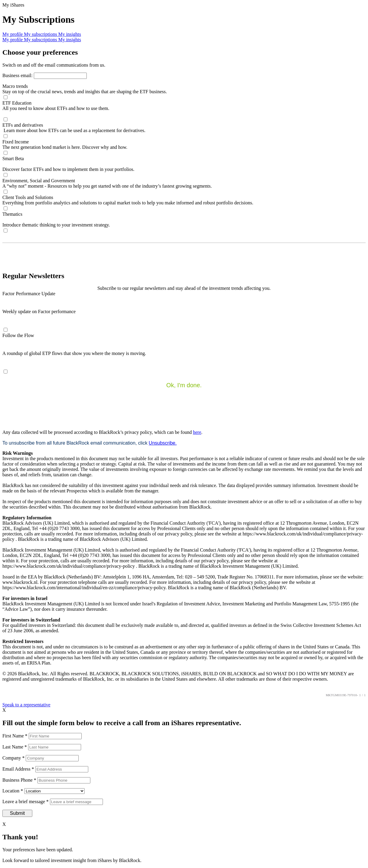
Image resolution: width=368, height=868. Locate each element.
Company (14, 758)
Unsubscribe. (163, 443)
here (197, 432)
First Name (16, 736)
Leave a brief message (26, 802)
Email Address (19, 769)
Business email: (18, 75)
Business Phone (20, 780)
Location (13, 791)
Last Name (15, 747)
